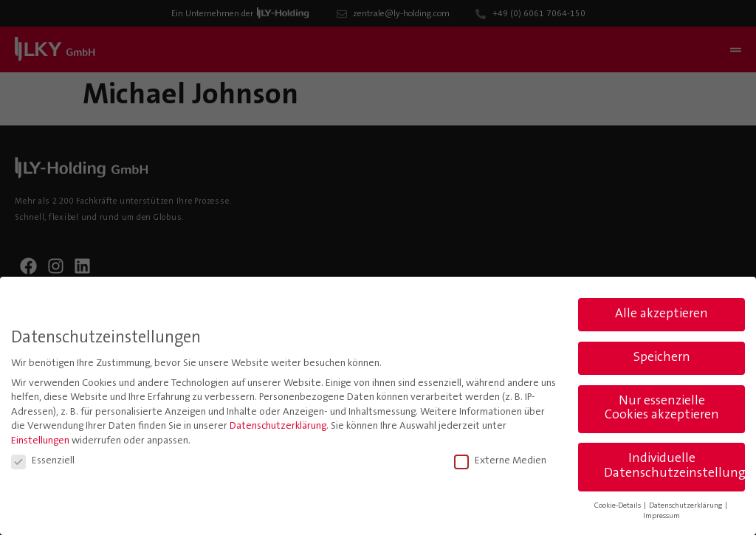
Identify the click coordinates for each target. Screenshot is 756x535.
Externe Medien (500, 460)
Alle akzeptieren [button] (661, 313)
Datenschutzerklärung (278, 426)
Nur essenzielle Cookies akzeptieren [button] (662, 407)
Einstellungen (40, 441)
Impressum (661, 515)
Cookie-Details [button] (618, 504)
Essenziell (43, 460)
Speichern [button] (662, 356)
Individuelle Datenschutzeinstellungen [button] (674, 466)
